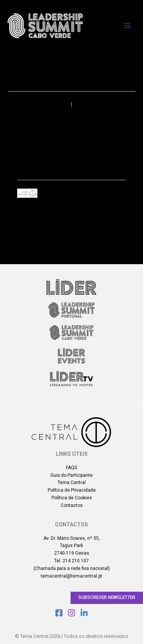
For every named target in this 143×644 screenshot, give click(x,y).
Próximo (116, 105)
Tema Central (72, 483)
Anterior (26, 105)
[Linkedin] (84, 613)
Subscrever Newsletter (107, 597)
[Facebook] (59, 613)
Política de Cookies (72, 498)
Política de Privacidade (72, 490)
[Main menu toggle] (127, 26)
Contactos (72, 505)
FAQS (71, 468)
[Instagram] (71, 613)
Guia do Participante (71, 475)
